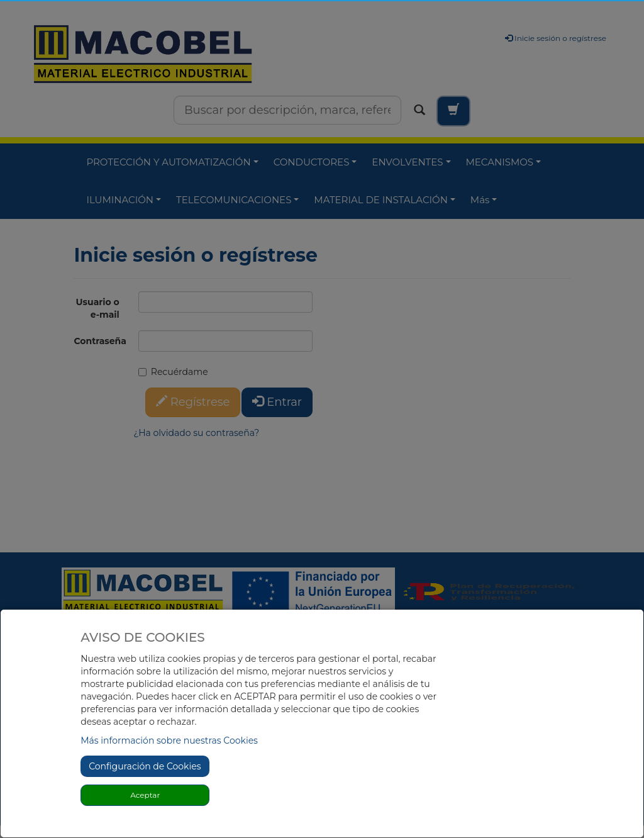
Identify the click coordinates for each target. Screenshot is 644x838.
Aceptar (145, 795)
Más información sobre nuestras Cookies (169, 740)
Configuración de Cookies (145, 766)
